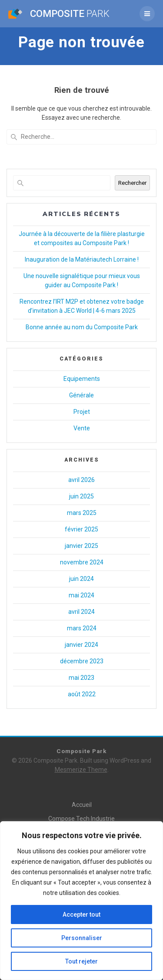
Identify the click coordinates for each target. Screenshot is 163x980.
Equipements (82, 379)
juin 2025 (81, 496)
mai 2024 (81, 595)
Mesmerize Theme (81, 770)
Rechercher (132, 183)
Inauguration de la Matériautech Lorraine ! (82, 259)
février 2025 (81, 529)
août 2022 (82, 694)
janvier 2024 (81, 645)
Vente (82, 428)
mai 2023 (81, 678)
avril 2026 (81, 480)
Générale (81, 395)
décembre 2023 (82, 661)
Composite (70, 13)
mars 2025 (82, 513)
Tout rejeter (81, 961)
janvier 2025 (81, 546)
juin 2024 (81, 579)
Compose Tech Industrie (81, 819)
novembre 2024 (82, 562)
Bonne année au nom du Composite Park (82, 327)
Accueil (82, 805)
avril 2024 (81, 612)
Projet (82, 412)
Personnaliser (82, 938)
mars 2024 (82, 628)
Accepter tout (81, 914)
